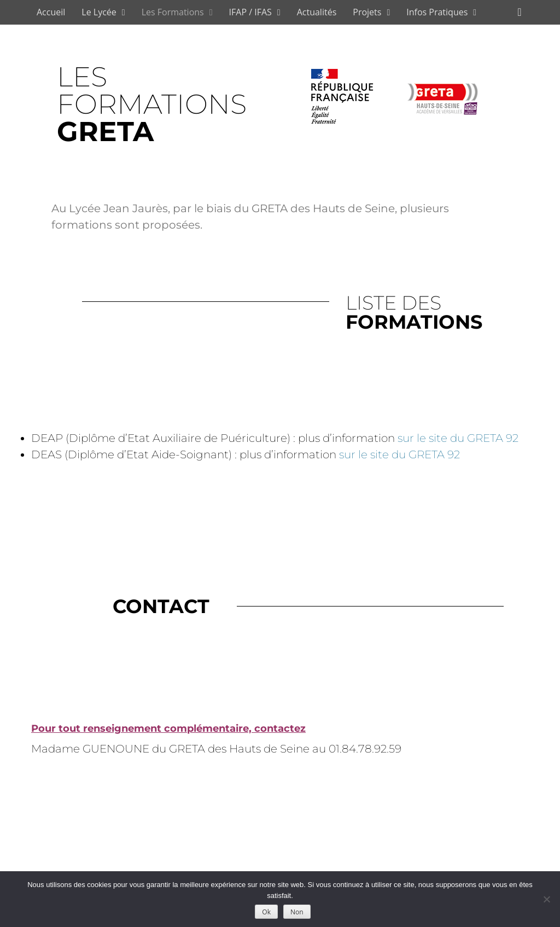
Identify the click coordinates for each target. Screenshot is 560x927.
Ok (266, 912)
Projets (367, 12)
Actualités (317, 12)
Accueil (51, 12)
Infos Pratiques (437, 12)
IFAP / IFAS (250, 12)
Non (297, 912)
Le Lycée (99, 12)
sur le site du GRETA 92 (458, 438)
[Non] (546, 899)
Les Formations (173, 12)
